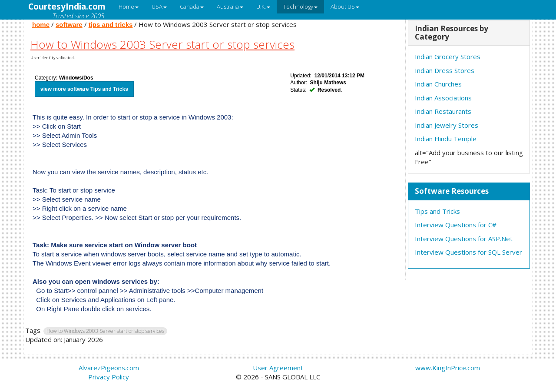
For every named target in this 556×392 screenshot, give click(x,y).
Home (129, 7)
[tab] (469, 33)
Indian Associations (443, 98)
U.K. (263, 7)
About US (345, 7)
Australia (230, 7)
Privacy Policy (109, 377)
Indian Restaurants (443, 111)
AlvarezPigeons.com (109, 368)
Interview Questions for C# (456, 225)
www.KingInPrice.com (448, 368)
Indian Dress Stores (445, 70)
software (69, 25)
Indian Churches (438, 84)
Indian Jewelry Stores (447, 125)
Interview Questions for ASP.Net (464, 239)
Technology (300, 7)
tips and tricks (111, 25)
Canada (192, 7)
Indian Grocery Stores (448, 56)
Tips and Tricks (437, 211)
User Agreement (278, 368)
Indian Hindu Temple (446, 139)
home (41, 25)
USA (159, 7)
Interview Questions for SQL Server (468, 252)
